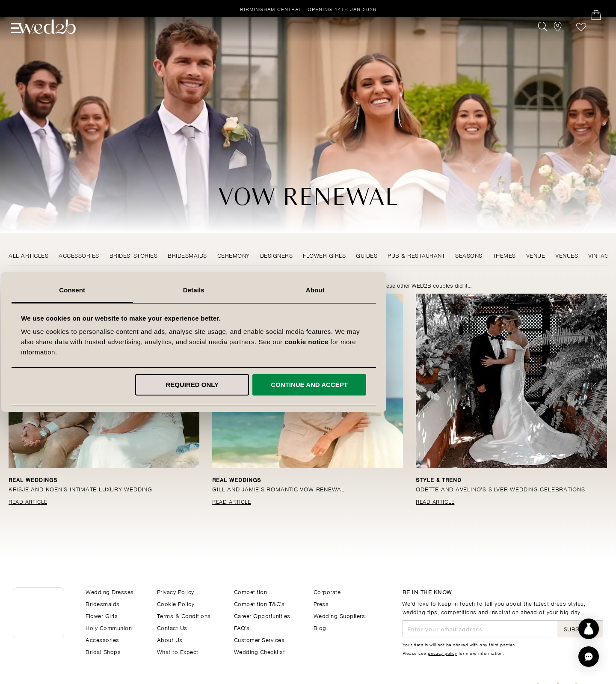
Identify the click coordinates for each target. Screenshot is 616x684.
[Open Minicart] (598, 41)
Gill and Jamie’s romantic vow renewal (280, 489)
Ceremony (234, 255)
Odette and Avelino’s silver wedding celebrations (503, 489)
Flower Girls (324, 255)
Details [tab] (308, 290)
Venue (536, 255)
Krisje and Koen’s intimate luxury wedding (82, 489)
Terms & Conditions (184, 615)
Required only (307, 385)
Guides (367, 255)
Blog (320, 627)
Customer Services (259, 639)
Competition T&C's (259, 603)
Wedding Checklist (260, 651)
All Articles (28, 255)
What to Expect (178, 651)
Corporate (327, 591)
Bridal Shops (103, 651)
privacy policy (442, 653)
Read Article (28, 501)
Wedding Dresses (110, 591)
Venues (567, 255)
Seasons (469, 255)
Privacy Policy (176, 591)
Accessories (79, 255)
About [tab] (429, 290)
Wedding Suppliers (339, 615)
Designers (277, 255)
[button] (589, 657)
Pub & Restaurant (416, 255)
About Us (170, 639)
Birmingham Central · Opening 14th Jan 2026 (308, 9)
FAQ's (242, 627)
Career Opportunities (262, 615)
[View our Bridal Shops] (560, 41)
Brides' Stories (134, 255)
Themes (504, 255)
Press (321, 603)
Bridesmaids (187, 255)
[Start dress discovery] (589, 629)
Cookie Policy (176, 603)
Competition (251, 591)
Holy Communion (109, 627)
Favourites (579, 41)
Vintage (600, 255)
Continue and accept (423, 385)
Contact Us (172, 627)
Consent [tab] (187, 290)
